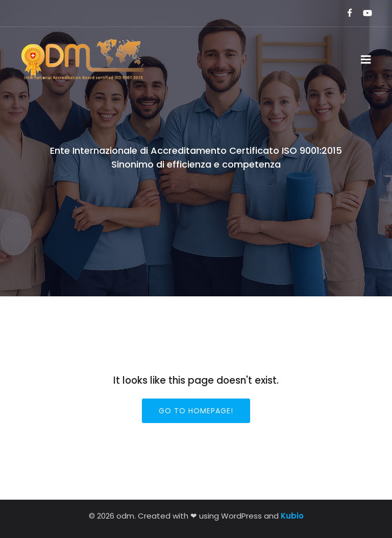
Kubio (292, 516)
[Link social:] (345, 13)
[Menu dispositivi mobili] (366, 60)
